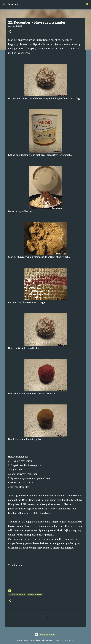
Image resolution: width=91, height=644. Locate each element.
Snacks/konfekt (35, 595)
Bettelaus (13, 4)
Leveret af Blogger (45, 635)
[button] (10, 32)
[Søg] (87, 4)
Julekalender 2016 (17, 595)
